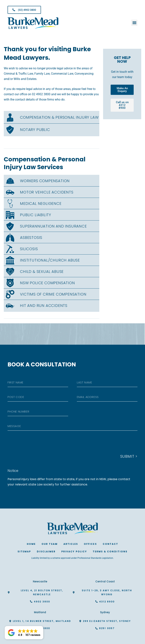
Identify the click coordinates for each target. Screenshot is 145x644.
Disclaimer (46, 552)
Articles (71, 544)
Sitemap (24, 552)
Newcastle (40, 582)
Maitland (40, 612)
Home (31, 544)
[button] (134, 23)
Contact (110, 544)
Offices (90, 544)
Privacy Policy (74, 552)
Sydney (105, 612)
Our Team (49, 544)
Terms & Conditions (110, 552)
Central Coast (105, 582)
